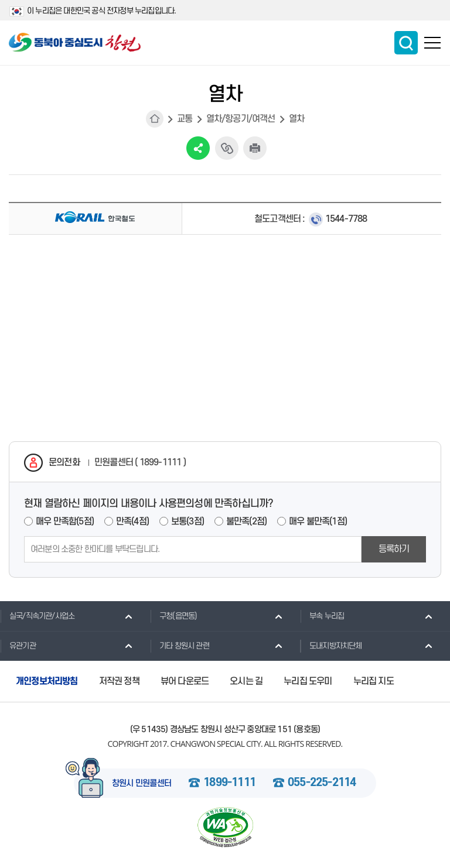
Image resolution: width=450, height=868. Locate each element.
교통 (185, 119)
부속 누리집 (322, 616)
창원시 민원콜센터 (142, 784)
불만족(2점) (246, 522)
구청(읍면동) (173, 616)
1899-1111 (229, 783)
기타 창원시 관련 (180, 646)
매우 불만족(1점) (318, 522)
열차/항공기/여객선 (241, 119)
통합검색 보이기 (406, 43)
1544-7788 (346, 219)
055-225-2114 (322, 783)
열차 (296, 119)
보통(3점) (187, 522)
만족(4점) (132, 522)
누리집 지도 (374, 681)
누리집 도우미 (308, 681)
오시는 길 (246, 681)
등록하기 (394, 549)
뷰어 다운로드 (185, 681)
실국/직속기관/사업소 (37, 616)
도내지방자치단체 (331, 646)
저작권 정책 (119, 681)
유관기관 (18, 646)
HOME (155, 119)
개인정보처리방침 (47, 681)
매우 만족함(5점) (65, 522)
